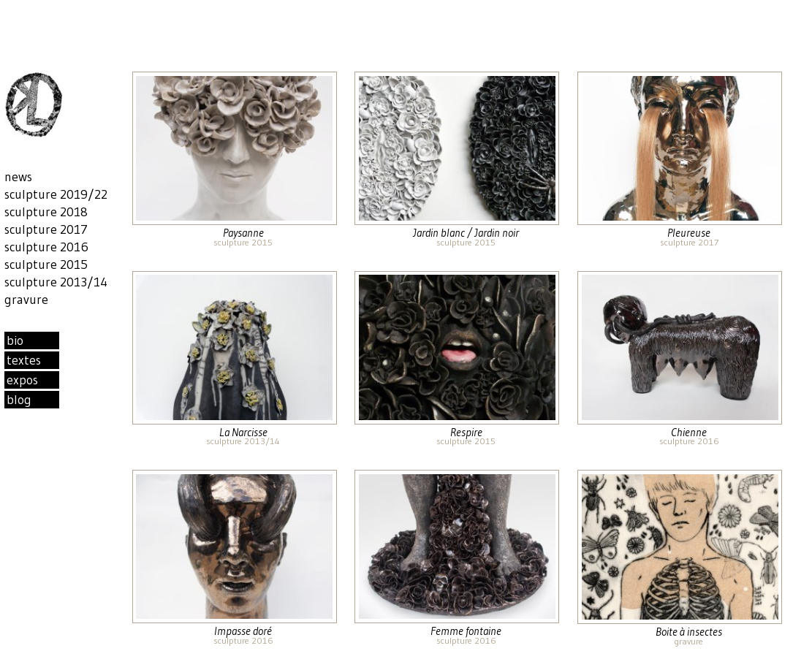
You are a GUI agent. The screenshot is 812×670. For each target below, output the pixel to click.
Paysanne (243, 233)
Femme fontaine (466, 631)
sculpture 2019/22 (56, 194)
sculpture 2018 (46, 212)
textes (24, 360)
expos (22, 380)
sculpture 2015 (243, 242)
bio (15, 340)
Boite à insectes (689, 632)
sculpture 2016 (689, 441)
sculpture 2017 (689, 242)
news (18, 177)
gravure (689, 641)
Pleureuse (689, 233)
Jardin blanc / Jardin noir (466, 233)
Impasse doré (243, 631)
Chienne (689, 432)
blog (19, 400)
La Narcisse (243, 432)
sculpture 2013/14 (243, 441)
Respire (466, 432)
